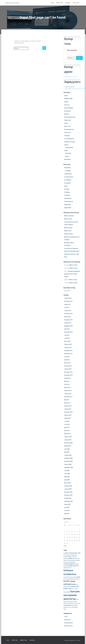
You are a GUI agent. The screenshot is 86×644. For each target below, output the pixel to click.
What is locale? (68, 219)
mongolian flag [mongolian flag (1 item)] (72, 562)
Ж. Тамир (67, 189)
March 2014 (67, 341)
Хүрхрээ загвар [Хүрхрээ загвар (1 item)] (67, 602)
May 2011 (67, 400)
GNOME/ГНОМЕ (68, 99)
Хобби (66, 151)
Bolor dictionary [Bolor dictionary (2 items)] (70, 553)
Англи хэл (67, 105)
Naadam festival (69, 234)
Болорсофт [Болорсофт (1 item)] (69, 587)
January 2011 (68, 409)
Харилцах (68, 3)
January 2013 (68, 369)
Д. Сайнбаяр (68, 180)
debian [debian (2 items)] (71, 559)
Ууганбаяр (67, 195)
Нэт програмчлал (69, 129)
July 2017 (67, 307)
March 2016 (67, 317)
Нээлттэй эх (67, 133)
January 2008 (68, 489)
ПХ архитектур (69, 148)
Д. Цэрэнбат (68, 183)
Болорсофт (67, 111)
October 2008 (68, 464)
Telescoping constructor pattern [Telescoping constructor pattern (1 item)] (70, 577)
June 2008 (67, 474)
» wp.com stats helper (67, 291)
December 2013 (68, 351)
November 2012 (68, 375)
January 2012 (68, 394)
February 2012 (68, 391)
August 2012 (67, 378)
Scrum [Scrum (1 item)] (70, 568)
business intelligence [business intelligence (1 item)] (68, 557)
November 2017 (68, 301)
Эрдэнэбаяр (67, 205)
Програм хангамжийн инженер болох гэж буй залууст (72, 274)
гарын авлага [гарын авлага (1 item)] (70, 604)
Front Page (15, 640)
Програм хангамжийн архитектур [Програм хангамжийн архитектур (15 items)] (72, 595)
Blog (8, 640)
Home (52, 3)
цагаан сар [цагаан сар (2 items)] (68, 605)
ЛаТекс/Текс (68, 120)
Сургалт (66, 145)
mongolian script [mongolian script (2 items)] (71, 566)
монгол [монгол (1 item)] (75, 604)
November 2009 (68, 443)
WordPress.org (68, 626)
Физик (67, 156)
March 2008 (67, 483)
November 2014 (68, 332)
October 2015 (68, 323)
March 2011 (67, 403)
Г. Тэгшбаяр (67, 171)
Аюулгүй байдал (69, 108)
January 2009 (68, 455)
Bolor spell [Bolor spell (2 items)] (77, 553)
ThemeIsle (78, 640)
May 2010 (67, 427)
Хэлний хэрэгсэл (69, 201)
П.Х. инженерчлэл (69, 139)
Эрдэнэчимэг (68, 208)
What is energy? (68, 228)
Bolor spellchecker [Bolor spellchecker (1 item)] (67, 555)
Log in (66, 617)
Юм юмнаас (68, 159)
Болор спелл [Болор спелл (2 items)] (75, 587)
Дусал (66, 186)
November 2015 (68, 320)
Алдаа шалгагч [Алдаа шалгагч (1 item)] (77, 579)
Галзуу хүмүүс (68, 174)
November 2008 (68, 461)
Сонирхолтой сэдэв (70, 142)
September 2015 (69, 326)
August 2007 (67, 504)
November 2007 (68, 495)
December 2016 (68, 314)
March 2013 (67, 363)
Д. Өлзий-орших (69, 177)
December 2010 (68, 412)
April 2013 (67, 360)
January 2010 (68, 440)
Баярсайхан (67, 168)
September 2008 (69, 467)
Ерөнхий (66, 114)
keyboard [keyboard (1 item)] (74, 560)
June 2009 (67, 449)
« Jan (65, 546)
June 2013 (67, 357)
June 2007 (67, 511)
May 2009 (67, 452)
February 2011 (68, 406)
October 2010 (68, 415)
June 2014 (67, 338)
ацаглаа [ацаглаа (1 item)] (72, 602)
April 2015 (67, 329)
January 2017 (68, 311)
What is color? (68, 231)
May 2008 (67, 477)
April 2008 (67, 480)
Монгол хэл (67, 126)
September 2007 (69, 501)
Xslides (66, 102)
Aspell (66, 96)
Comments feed (68, 623)
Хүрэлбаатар (68, 198)
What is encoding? (69, 216)
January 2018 (68, 298)
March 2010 (67, 434)
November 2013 (68, 354)
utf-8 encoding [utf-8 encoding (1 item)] (66, 579)
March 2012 (67, 388)
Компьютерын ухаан (70, 117)
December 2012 (68, 372)
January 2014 (68, 347)
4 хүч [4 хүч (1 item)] (64, 553)
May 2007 (67, 514)
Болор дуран (76, 3)
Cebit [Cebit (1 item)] (73, 557)
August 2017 (67, 304)
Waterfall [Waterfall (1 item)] (71, 579)
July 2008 (67, 471)
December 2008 (68, 458)
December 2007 (68, 492)
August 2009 (67, 446)
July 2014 (67, 335)
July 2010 (67, 421)
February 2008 (68, 486)
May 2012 (67, 381)
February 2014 (68, 344)
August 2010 (67, 418)
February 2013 (68, 366)
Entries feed (67, 620)
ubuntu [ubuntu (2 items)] (78, 577)
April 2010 (67, 431)
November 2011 (68, 397)
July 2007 (67, 507)
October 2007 (68, 498)
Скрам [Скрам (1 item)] (77, 599)
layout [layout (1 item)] (67, 562)
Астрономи (68, 153)
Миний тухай (60, 3)
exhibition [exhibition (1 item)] (65, 560)
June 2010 (67, 424)
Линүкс (66, 123)
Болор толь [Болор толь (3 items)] (67, 589)
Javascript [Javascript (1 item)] (70, 560)
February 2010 (68, 437)
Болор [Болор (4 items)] (73, 584)
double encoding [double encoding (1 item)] (76, 559)
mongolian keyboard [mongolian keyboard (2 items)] (69, 564)
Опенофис (67, 136)
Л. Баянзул (67, 192)
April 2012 (67, 384)
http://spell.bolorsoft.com (71, 77)
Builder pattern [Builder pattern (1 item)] (74, 555)
